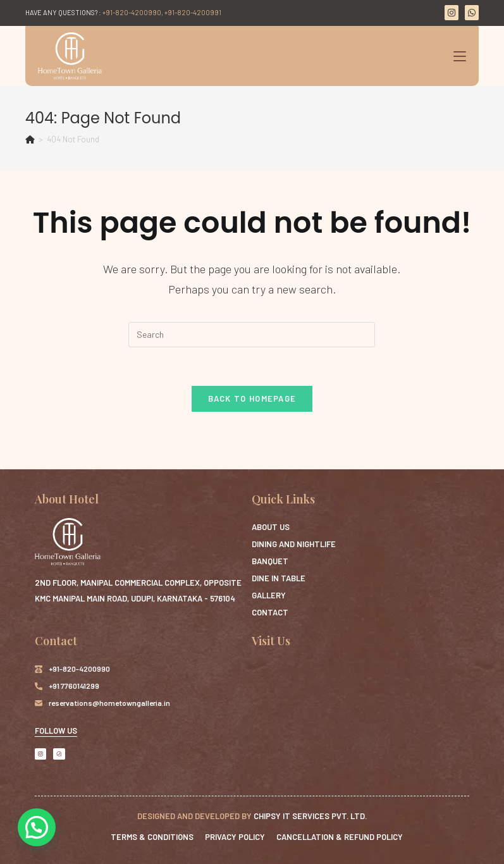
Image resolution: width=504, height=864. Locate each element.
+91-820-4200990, (133, 12)
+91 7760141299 (74, 686)
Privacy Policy (235, 837)
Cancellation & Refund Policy (340, 837)
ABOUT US (271, 527)
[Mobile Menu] (460, 56)
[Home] (30, 139)
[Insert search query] (252, 335)
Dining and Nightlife (294, 544)
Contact (270, 612)
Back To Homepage (252, 398)
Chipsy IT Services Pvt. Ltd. (310, 816)
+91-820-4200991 (193, 12)
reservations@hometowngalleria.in (109, 703)
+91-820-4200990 (79, 669)
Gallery (269, 595)
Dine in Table (279, 578)
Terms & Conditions (152, 837)
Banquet (270, 561)
